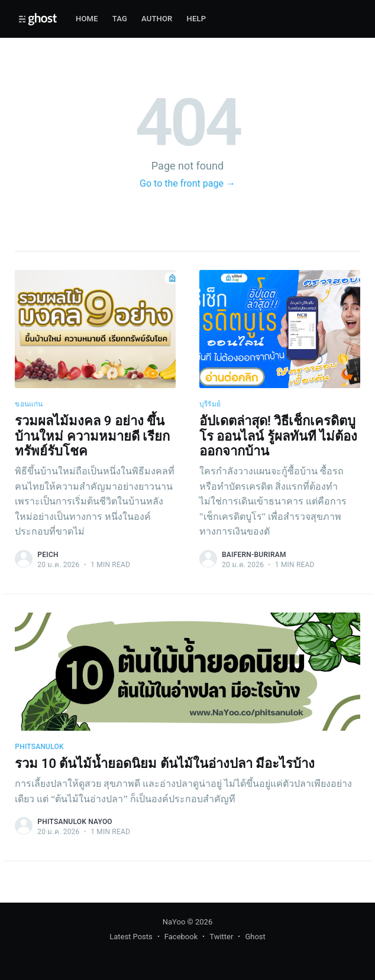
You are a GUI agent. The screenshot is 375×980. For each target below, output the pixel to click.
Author (157, 19)
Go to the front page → (187, 183)
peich (48, 555)
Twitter (221, 937)
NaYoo (174, 922)
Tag (120, 19)
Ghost (255, 937)
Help (197, 19)
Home (87, 19)
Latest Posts (131, 937)
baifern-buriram (254, 555)
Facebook (181, 937)
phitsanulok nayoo (75, 822)
